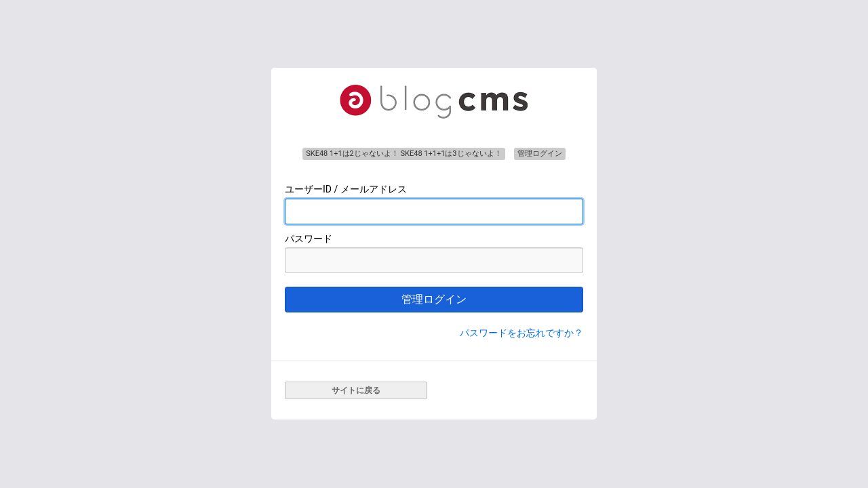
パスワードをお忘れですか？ (521, 333)
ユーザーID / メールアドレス (346, 189)
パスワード (309, 239)
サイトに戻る (356, 390)
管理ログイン (434, 299)
